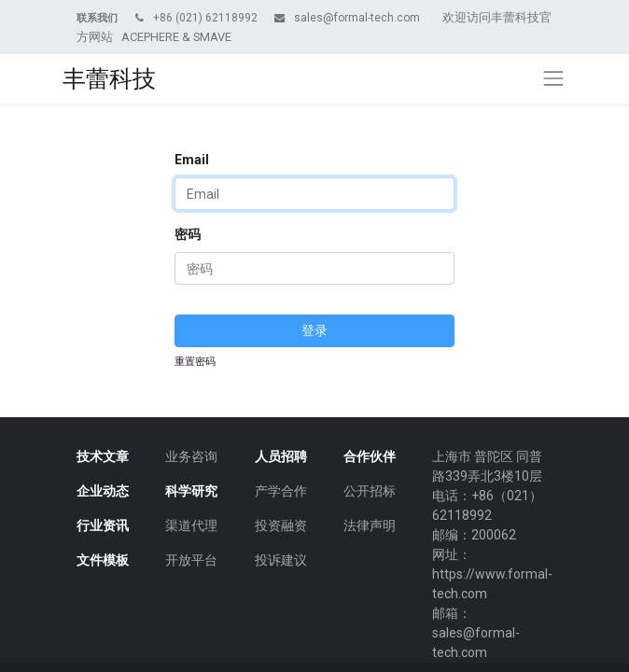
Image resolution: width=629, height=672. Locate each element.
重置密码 (195, 362)
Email (192, 160)
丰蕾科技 (109, 79)
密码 (188, 234)
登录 (314, 330)
